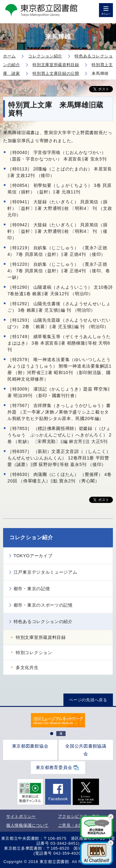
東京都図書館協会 (30, 746)
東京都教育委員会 (54, 767)
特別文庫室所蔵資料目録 (41, 637)
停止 (61, 734)
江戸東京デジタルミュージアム (45, 572)
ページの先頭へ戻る (88, 700)
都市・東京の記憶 (32, 589)
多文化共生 (27, 667)
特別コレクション (34, 653)
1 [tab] (52, 734)
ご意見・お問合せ (75, 825)
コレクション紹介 (31, 538)
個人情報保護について (27, 825)
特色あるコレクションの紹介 (43, 622)
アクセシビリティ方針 (79, 816)
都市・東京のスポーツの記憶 (43, 605)
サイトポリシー (21, 816)
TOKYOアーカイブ (33, 556)
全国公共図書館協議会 (86, 750)
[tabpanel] (58, 720)
